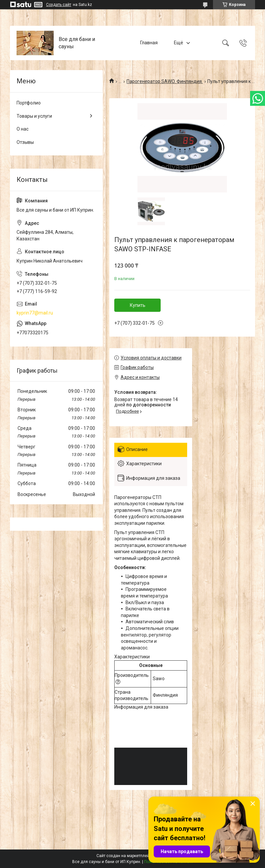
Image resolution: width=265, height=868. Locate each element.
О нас (23, 129)
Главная (149, 43)
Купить (138, 305)
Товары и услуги (34, 116)
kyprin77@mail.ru (35, 313)
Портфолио (29, 103)
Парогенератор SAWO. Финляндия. (165, 81)
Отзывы (25, 142)
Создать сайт (59, 5)
